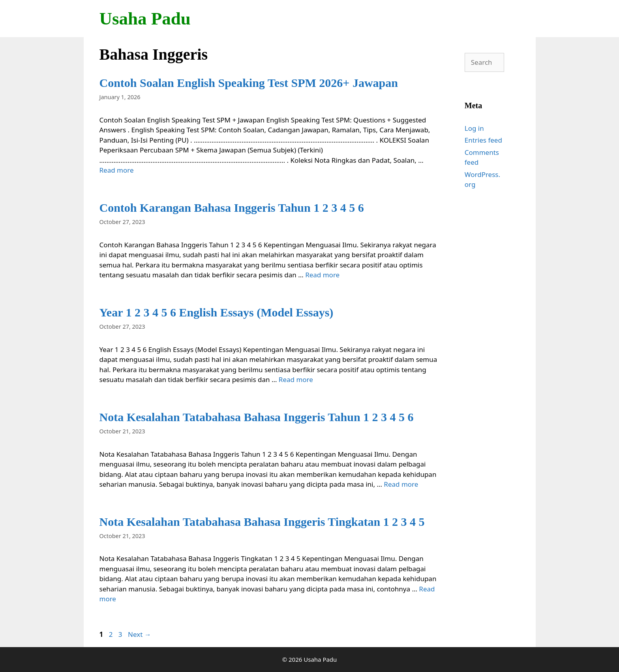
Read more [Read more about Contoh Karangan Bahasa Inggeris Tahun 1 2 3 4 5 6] (322, 275)
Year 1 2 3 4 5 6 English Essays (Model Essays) (217, 312)
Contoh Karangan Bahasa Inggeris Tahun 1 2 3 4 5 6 (232, 208)
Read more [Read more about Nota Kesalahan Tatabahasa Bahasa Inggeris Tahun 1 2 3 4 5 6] (401, 484)
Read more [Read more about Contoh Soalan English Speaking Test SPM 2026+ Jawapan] (117, 170)
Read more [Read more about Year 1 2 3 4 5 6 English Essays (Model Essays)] (296, 379)
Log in (474, 128)
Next (140, 634)
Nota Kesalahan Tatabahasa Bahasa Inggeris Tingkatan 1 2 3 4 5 (262, 522)
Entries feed (483, 140)
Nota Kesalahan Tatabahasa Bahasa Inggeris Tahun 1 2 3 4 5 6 (257, 417)
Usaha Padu (145, 19)
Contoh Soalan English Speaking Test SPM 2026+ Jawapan (249, 83)
